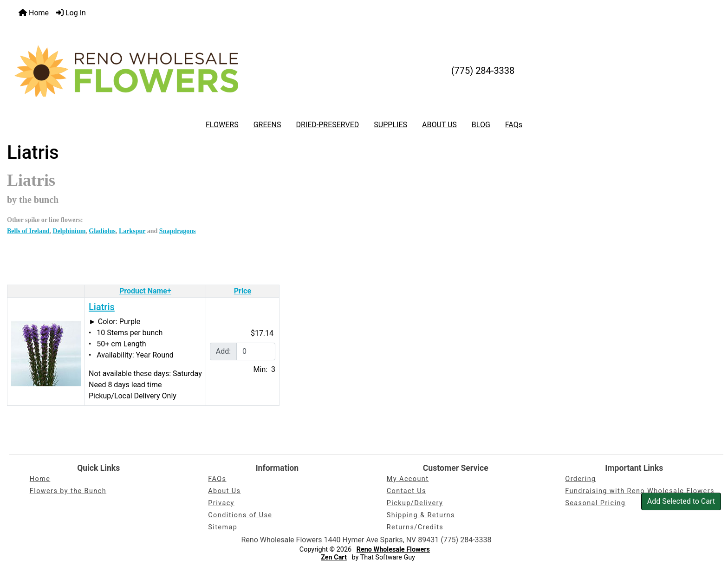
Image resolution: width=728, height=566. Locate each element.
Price (243, 291)
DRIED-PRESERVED (327, 125)
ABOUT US (439, 125)
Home (34, 13)
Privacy (221, 503)
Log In (71, 13)
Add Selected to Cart (681, 501)
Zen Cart (334, 557)
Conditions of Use (240, 515)
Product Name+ (145, 291)
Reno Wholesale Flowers (393, 550)
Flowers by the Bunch (68, 491)
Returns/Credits (415, 527)
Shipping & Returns (421, 515)
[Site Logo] (126, 71)
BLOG (481, 125)
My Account (408, 479)
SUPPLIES (390, 125)
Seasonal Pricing (595, 503)
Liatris (102, 307)
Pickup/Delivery (415, 503)
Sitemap (223, 527)
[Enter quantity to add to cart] (256, 351)
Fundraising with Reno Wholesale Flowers (640, 491)
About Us (224, 491)
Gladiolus (102, 231)
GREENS (267, 125)
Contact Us (406, 491)
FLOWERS (222, 125)
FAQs (514, 125)
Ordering (580, 479)
